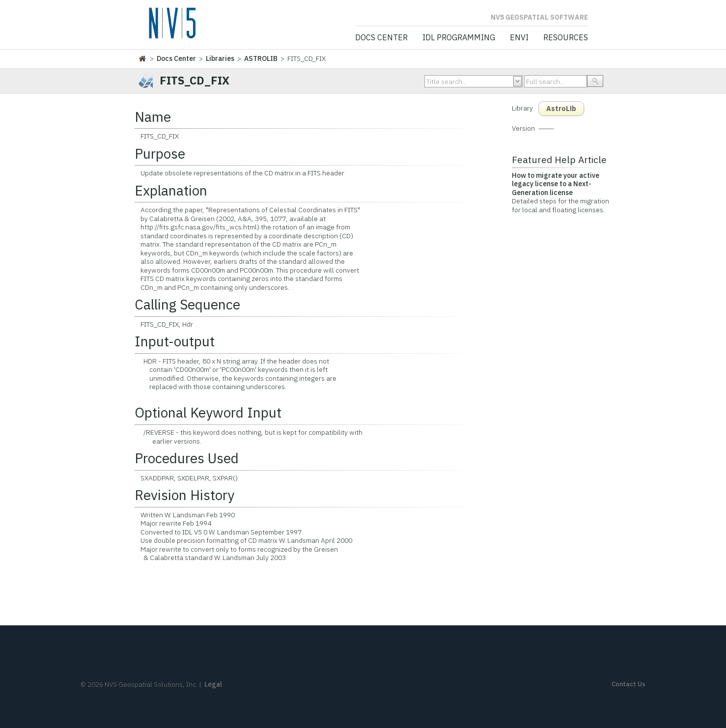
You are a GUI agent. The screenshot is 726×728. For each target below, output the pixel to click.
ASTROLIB (261, 58)
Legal (213, 684)
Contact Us (628, 684)
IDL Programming (459, 38)
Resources (566, 38)
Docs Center (381, 38)
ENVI (519, 38)
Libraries (220, 58)
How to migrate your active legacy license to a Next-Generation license (556, 184)
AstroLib (561, 109)
